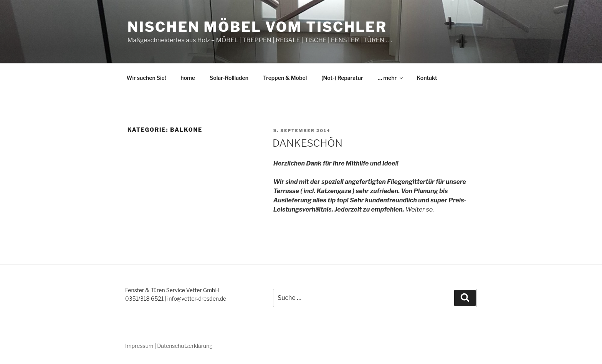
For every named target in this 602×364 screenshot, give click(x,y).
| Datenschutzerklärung (184, 346)
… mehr (391, 78)
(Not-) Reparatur (342, 78)
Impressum (139, 346)
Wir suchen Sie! (146, 78)
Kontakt (427, 78)
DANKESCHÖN (308, 143)
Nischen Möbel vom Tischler (257, 27)
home (188, 78)
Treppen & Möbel (285, 78)
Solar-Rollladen (229, 78)
